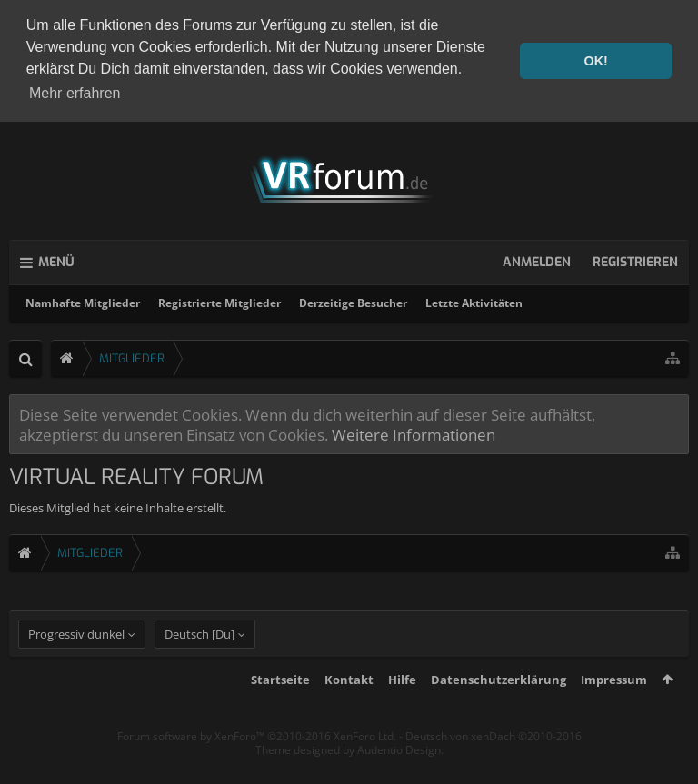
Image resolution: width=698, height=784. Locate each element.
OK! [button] (595, 61)
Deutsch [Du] (199, 655)
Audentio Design (399, 772)
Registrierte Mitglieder (219, 300)
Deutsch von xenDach (494, 757)
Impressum (614, 700)
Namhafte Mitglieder (83, 300)
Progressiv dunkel (76, 655)
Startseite (280, 700)
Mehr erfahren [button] (75, 93)
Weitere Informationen (414, 432)
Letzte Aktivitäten (474, 300)
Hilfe (402, 700)
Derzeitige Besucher (353, 300)
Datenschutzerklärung (499, 700)
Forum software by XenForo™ (257, 757)
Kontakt (349, 700)
